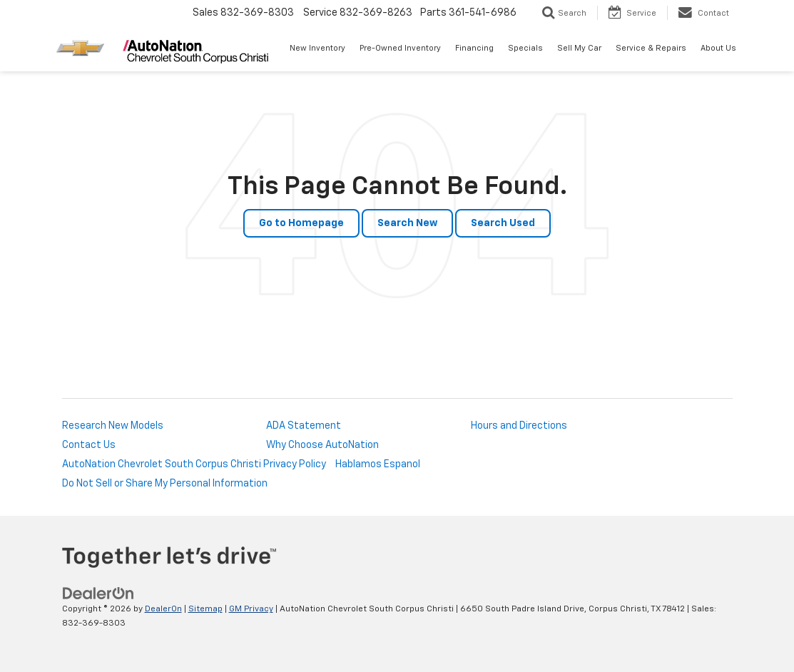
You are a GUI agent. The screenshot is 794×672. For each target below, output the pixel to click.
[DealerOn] (98, 594)
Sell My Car (579, 48)
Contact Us (89, 445)
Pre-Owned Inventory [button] (400, 48)
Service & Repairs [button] (651, 48)
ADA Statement (304, 426)
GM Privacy (251, 609)
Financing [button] (474, 48)
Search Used (503, 223)
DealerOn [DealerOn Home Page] (163, 609)
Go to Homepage (301, 223)
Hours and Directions (519, 426)
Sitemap (205, 609)
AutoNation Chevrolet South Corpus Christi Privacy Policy (194, 464)
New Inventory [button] (317, 48)
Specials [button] (525, 48)
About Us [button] (718, 48)
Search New (407, 223)
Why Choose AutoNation (322, 445)
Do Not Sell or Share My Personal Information (165, 484)
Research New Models (113, 426)
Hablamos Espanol (378, 464)
